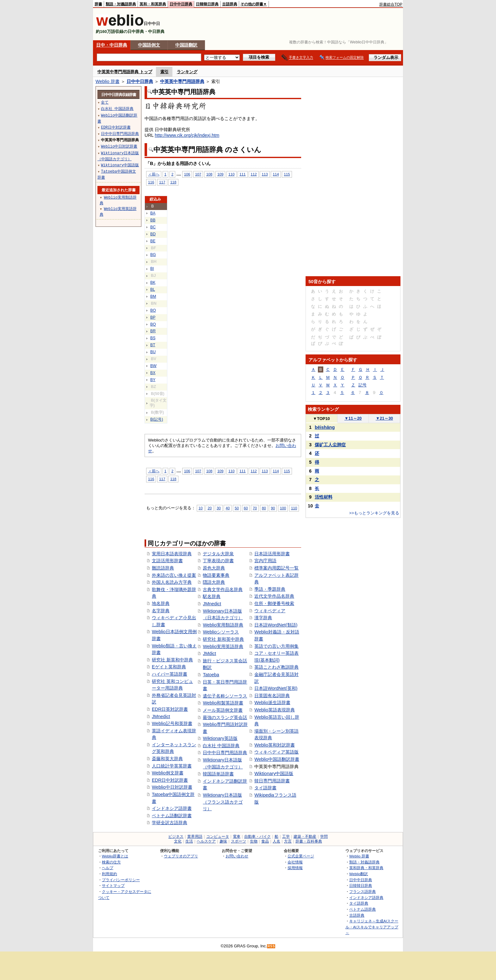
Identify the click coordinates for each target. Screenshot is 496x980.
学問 (324, 837)
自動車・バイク (257, 837)
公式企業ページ (301, 856)
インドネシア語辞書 (172, 808)
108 (209, 174)
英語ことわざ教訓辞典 (276, 667)
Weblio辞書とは (115, 856)
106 (187, 174)
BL (153, 290)
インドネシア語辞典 (366, 897)
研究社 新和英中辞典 (223, 639)
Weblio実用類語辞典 (223, 625)
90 (273, 508)
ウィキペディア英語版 (276, 752)
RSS (271, 946)
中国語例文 (149, 45)
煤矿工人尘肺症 (330, 445)
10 (201, 508)
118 (173, 182)
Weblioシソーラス (221, 632)
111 (242, 174)
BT (153, 345)
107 (198, 174)
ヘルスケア (206, 841)
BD (153, 234)
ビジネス (176, 837)
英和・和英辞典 (153, 4)
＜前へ (154, 174)
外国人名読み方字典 (172, 582)
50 (237, 508)
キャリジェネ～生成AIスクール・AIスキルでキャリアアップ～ (372, 927)
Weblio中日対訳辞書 (172, 787)
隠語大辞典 (214, 582)
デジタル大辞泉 (218, 554)
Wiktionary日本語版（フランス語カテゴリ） (223, 802)
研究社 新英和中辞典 (172, 660)
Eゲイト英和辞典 (169, 667)
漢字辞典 (263, 618)
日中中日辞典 (181, 4)
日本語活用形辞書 (272, 554)
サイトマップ (113, 885)
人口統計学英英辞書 (172, 766)
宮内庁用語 (265, 561)
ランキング (187, 72)
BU (153, 352)
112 (254, 174)
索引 (164, 72)
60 (246, 508)
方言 (288, 841)
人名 (276, 841)
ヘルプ (108, 868)
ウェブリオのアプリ (181, 856)
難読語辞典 (163, 568)
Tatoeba (211, 675)
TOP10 (321, 419)
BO (153, 310)
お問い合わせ (237, 856)
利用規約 (109, 874)
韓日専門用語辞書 (272, 781)
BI (152, 269)
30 (219, 508)
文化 (178, 841)
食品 (265, 841)
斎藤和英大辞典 (167, 759)
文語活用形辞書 (167, 561)
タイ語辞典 (359, 903)
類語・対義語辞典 (121, 4)
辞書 (98, 4)
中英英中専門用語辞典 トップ (125, 72)
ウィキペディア (270, 611)
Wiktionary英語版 (220, 738)
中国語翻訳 (186, 45)
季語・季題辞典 (270, 589)
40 (228, 508)
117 (162, 182)
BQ (153, 324)
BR (153, 331)
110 (231, 174)
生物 (254, 841)
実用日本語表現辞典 (172, 554)
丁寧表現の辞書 (218, 561)
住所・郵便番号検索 (274, 603)
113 (265, 174)
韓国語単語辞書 (218, 774)
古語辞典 (230, 4)
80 (264, 508)
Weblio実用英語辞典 (223, 646)
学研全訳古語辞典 (170, 823)
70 (255, 508)
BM (153, 296)
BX (153, 373)
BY (153, 380)
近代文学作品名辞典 (274, 596)
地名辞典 (161, 603)
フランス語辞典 (363, 891)
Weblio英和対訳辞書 (275, 745)
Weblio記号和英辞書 (172, 723)
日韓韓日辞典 (207, 4)
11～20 (353, 418)
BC (153, 227)
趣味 (223, 841)
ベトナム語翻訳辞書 (172, 816)
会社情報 (295, 862)
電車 (237, 837)
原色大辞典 (214, 568)
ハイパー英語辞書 (170, 674)
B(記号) (157, 419)
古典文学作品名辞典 (223, 589)
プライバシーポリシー (121, 880)
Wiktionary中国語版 (274, 773)
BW (153, 366)
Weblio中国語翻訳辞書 (277, 759)
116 (151, 182)
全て (105, 102)
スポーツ (239, 841)
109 (220, 174)
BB (153, 220)
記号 (363, 385)
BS (153, 338)
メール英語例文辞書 (223, 710)
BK (153, 283)
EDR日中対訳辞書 (170, 780)
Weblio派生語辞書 (272, 703)
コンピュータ (218, 837)
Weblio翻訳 (359, 874)
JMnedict (161, 716)
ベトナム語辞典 (363, 909)
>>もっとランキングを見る (374, 513)
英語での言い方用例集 (276, 646)
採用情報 (295, 868)
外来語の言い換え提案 (174, 575)
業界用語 (195, 837)
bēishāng (325, 427)
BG (153, 255)
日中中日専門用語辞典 (225, 753)
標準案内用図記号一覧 (276, 568)
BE (153, 241)
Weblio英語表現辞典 (275, 710)
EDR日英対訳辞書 (170, 709)
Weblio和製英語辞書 (223, 703)
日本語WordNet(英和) (276, 688)
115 (287, 174)
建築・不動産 (305, 837)
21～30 (384, 418)
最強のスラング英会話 (225, 717)
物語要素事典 (216, 575)
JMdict (209, 653)
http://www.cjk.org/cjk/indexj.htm (187, 135)
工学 (286, 837)
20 (210, 508)
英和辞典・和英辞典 (366, 868)
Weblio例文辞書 (168, 773)
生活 (189, 841)
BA (153, 213)
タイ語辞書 (265, 788)
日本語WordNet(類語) (276, 625)
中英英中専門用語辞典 (182, 81)
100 (283, 508)
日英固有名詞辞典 (272, 696)
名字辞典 (161, 611)
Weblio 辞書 (108, 81)
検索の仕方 (111, 862)
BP (153, 317)
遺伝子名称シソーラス (225, 696)
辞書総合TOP (391, 4)
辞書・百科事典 (309, 841)
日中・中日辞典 (112, 45)
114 (276, 174)
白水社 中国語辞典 (221, 746)
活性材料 (324, 497)
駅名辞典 (212, 596)
